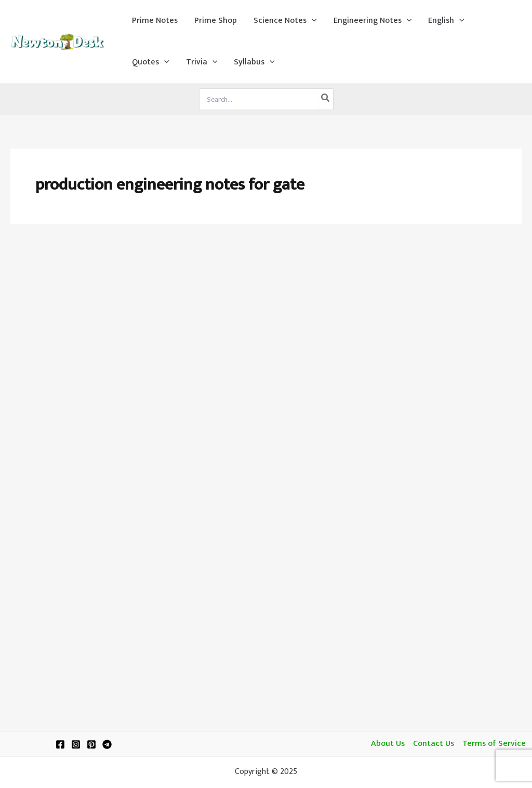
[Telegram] (107, 744)
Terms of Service (494, 744)
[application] (312, 21)
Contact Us (434, 744)
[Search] (326, 99)
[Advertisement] (266, 313)
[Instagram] (76, 744)
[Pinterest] (91, 744)
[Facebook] (60, 744)
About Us (388, 744)
